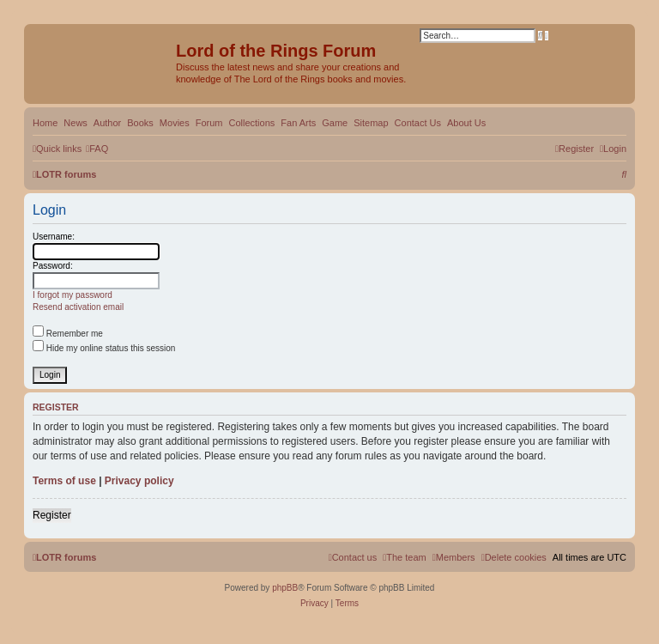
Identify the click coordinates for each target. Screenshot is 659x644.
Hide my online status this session (104, 348)
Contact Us (418, 123)
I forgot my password (73, 295)
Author (107, 123)
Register (52, 515)
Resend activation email (78, 307)
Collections (251, 123)
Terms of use (64, 481)
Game (335, 123)
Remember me (68, 334)
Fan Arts (298, 123)
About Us (466, 123)
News (76, 123)
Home (45, 123)
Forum (209, 123)
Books (140, 123)
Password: (53, 266)
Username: (54, 237)
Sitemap (371, 123)
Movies (175, 123)
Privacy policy (139, 481)
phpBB (285, 588)
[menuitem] (97, 149)
